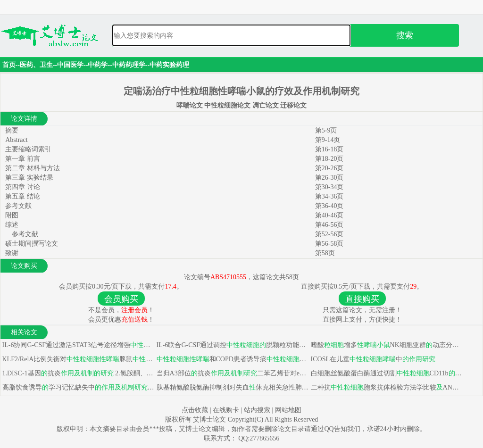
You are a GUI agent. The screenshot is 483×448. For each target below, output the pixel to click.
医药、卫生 (36, 65)
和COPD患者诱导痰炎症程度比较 (232, 359)
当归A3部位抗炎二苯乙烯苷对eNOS (232, 373)
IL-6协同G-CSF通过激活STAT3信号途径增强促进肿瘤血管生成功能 (78, 345)
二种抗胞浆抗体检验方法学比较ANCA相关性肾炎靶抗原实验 (386, 387)
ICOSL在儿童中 (372, 359)
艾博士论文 (210, 419)
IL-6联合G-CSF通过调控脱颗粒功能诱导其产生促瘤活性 (232, 345)
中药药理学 (129, 65)
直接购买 (362, 299)
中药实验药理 (169, 65)
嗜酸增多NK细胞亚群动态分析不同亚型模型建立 (386, 345)
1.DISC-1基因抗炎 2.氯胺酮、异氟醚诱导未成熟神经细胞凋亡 (78, 373)
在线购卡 (226, 410)
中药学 (98, 65)
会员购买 (121, 299)
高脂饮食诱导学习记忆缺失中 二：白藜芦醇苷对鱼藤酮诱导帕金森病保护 (78, 387)
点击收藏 (195, 410)
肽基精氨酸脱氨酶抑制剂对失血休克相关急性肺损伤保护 (232, 387)
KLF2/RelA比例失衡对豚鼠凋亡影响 (78, 359)
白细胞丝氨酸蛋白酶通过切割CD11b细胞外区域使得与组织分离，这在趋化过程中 (386, 373)
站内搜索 (257, 410)
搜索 (405, 35)
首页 (9, 65)
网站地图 (288, 410)
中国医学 (70, 65)
